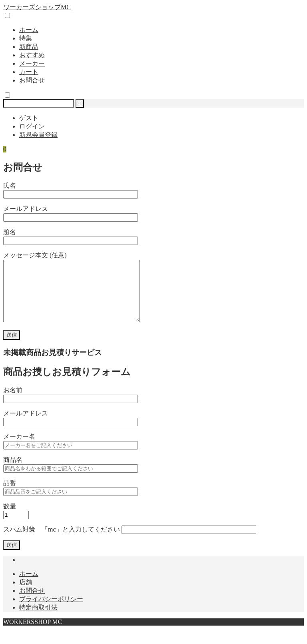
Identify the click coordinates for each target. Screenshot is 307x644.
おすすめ (32, 55)
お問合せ (32, 80)
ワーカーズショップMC (37, 7)
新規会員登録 (38, 135)
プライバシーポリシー (51, 611)
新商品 (29, 47)
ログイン (32, 126)
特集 (26, 38)
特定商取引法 (38, 619)
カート (29, 72)
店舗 (26, 594)
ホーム (29, 30)
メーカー (32, 63)
